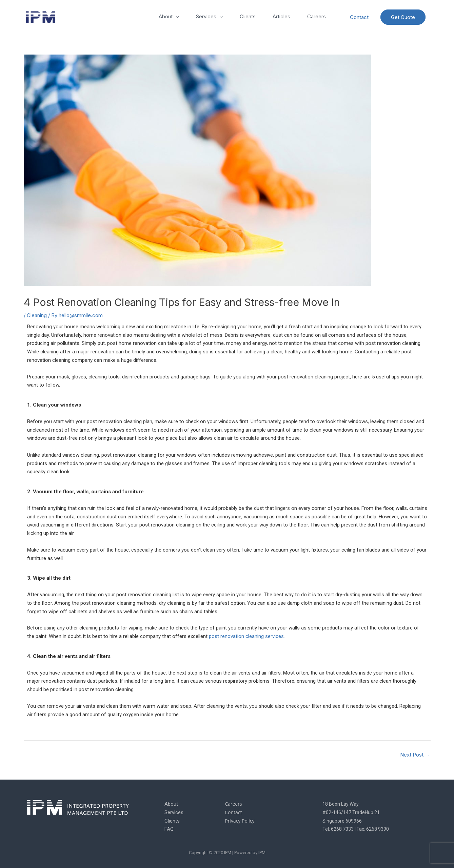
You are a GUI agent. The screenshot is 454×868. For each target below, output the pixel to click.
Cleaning (37, 315)
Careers (317, 16)
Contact (359, 17)
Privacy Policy (240, 821)
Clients (248, 16)
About (166, 16)
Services (206, 16)
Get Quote (403, 17)
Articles (281, 16)
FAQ (169, 829)
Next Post (415, 755)
